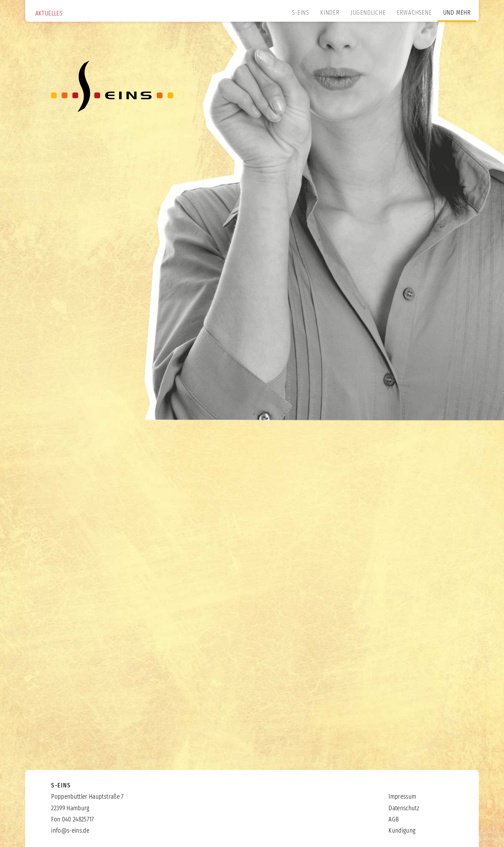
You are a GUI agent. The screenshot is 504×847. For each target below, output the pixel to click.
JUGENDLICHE (368, 13)
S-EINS (300, 13)
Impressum (402, 797)
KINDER (330, 13)
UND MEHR (457, 13)
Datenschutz (404, 808)
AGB (249, 717)
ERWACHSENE (414, 13)
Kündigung (402, 831)
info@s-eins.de (70, 831)
